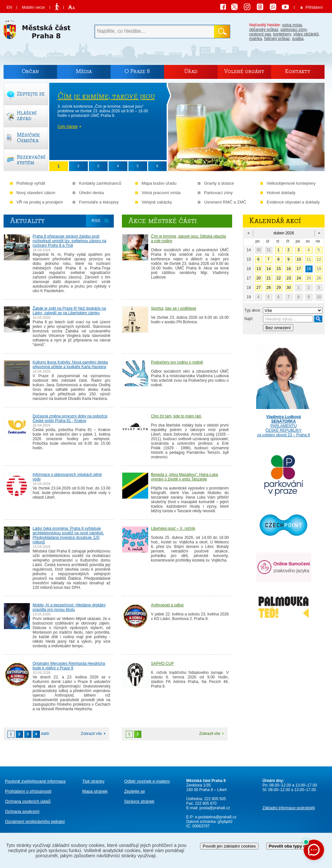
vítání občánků (306, 34)
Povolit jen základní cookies (229, 846)
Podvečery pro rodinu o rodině (177, 362)
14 (269, 269)
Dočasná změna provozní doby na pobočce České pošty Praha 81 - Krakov (70, 418)
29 (279, 288)
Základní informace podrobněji (289, 808)
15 (279, 269)
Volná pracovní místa (161, 193)
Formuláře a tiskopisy (99, 202)
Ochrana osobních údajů (28, 801)
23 (289, 278)
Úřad (191, 71)
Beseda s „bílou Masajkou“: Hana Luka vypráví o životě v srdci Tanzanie (185, 477)
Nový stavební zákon (36, 193)
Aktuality (27, 221)
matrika (256, 39)
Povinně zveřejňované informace (36, 781)
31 (269, 250)
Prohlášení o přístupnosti (28, 791)
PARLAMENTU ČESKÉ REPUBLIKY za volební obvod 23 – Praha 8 (284, 421)
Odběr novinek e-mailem (147, 781)
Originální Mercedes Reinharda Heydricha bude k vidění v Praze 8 (69, 666)
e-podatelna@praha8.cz (215, 817)
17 (299, 269)
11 (309, 259)
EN (10, 7)
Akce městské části (163, 221)
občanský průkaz (264, 30)
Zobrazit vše (91, 734)
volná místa (292, 25)
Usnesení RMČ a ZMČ (225, 202)
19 (319, 269)
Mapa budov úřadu (159, 183)
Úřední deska (92, 193)
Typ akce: (253, 310)
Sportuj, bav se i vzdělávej (174, 308)
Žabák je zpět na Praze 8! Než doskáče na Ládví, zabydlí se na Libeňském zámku (69, 311)
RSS (96, 221)
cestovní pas (260, 34)
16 (289, 269)
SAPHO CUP (163, 663)
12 (319, 259)
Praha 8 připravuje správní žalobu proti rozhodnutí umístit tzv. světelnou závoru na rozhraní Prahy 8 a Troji (70, 241)
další (45, 734)
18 (309, 269)
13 (259, 269)
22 (279, 278)
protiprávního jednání (35, 821)
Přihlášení (314, 7)
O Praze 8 (137, 71)
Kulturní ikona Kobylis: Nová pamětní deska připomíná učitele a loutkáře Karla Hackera (70, 365)
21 (269, 278)
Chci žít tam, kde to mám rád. (177, 416)
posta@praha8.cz (215, 808)
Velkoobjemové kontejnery (291, 183)
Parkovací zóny (219, 193)
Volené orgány (244, 71)
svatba (298, 39)
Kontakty (298, 71)
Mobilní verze (33, 7)
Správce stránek (139, 801)
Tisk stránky (93, 781)
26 (319, 278)
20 (259, 278)
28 (269, 288)
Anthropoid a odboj (167, 605)
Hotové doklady (281, 193)
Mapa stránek (95, 791)
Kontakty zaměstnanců (100, 183)
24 (299, 278)
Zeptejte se (135, 791)
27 (259, 288)
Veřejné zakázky (157, 202)
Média (84, 71)
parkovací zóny (294, 30)
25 (309, 278)
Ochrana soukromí (22, 811)
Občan (30, 71)
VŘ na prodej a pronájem (40, 202)
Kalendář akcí (275, 221)
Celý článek (68, 127)
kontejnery (282, 34)
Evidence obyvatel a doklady (293, 202)
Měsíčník (28, 138)
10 (299, 259)
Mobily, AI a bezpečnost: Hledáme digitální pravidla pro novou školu (69, 607)
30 (259, 250)
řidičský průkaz (277, 39)
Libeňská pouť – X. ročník (173, 528)
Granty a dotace (219, 183)
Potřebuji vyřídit (31, 183)
